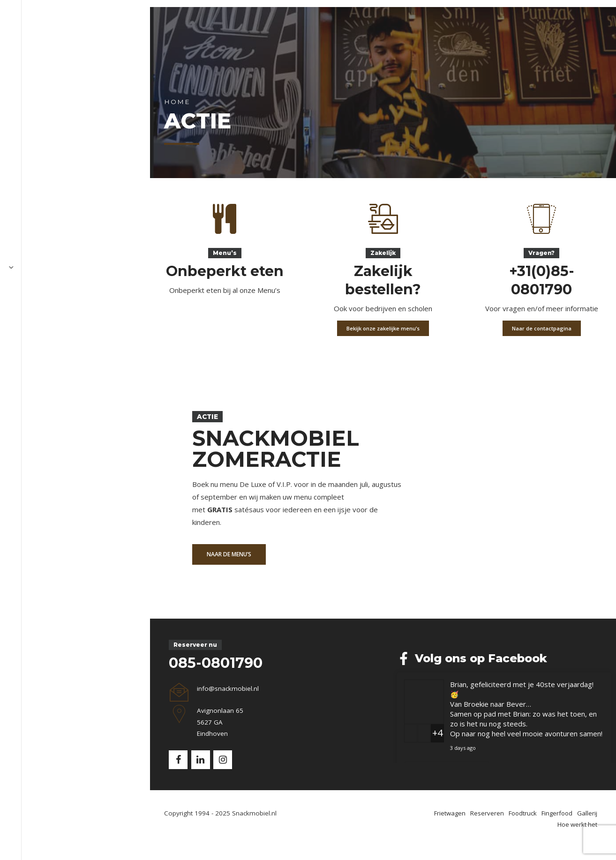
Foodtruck (232, 30)
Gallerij (337, 30)
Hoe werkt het (392, 30)
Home (54, 149)
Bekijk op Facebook (556, 789)
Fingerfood (287, 30)
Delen (597, 789)
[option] (308, 516)
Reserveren (177, 30)
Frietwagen (121, 30)
